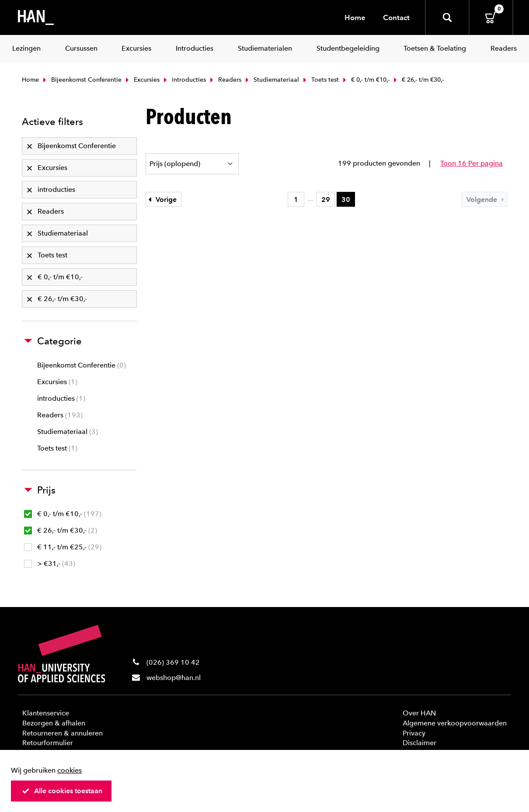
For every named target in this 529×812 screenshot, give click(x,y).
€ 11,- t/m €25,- (63, 547)
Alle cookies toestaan (62, 791)
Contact (396, 17)
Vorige (161, 200)
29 (326, 200)
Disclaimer (419, 743)
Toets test (320, 80)
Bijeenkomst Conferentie (81, 80)
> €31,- (50, 564)
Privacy (414, 733)
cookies (70, 770)
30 (346, 200)
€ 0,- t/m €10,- (365, 80)
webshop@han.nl (174, 678)
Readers (225, 80)
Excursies (142, 80)
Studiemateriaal (271, 80)
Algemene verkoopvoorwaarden (455, 723)
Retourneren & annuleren (63, 733)
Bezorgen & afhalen (54, 723)
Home (355, 17)
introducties (184, 80)
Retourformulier (48, 743)
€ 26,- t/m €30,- (61, 530)
